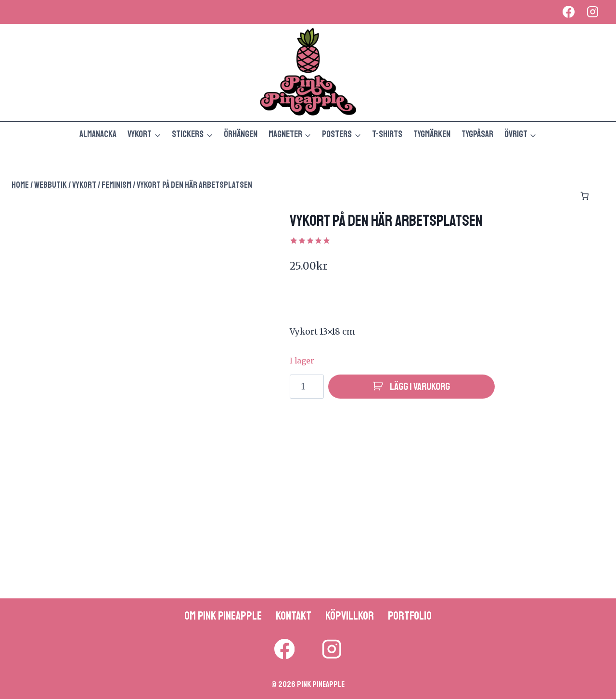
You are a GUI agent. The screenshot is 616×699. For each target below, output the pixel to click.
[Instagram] (592, 12)
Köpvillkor (350, 616)
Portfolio (410, 616)
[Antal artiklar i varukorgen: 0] (585, 196)
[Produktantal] (307, 387)
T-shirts (387, 134)
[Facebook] (568, 12)
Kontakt (294, 616)
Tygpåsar (477, 134)
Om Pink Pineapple (223, 616)
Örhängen (241, 134)
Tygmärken (432, 134)
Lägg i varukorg (420, 387)
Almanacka (98, 134)
